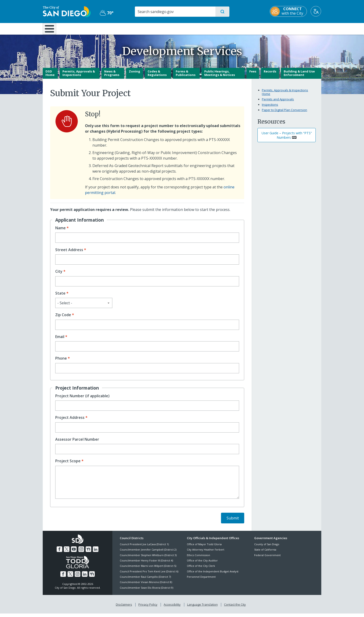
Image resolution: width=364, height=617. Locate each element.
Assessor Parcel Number (77, 443)
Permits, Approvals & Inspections (79, 76)
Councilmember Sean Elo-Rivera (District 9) (146, 591)
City (59, 275)
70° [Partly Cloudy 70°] (106, 13)
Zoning (135, 75)
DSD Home (50, 76)
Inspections (270, 108)
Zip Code (63, 318)
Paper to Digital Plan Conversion (284, 113)
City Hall (299, 28)
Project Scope (68, 464)
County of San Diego (267, 547)
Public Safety (253, 28)
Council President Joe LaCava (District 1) (144, 547)
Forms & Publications (186, 76)
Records (270, 75)
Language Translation (202, 608)
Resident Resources (125, 28)
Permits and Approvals (278, 102)
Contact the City (235, 608)
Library (208, 28)
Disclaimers (124, 608)
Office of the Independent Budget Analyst (213, 575)
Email (60, 340)
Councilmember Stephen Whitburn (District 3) (148, 558)
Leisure (82, 28)
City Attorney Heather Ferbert (206, 553)
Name (60, 231)
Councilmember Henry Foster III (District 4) (146, 564)
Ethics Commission (198, 558)
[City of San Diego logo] (67, 11)
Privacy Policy (148, 608)
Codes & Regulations (157, 76)
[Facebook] (59, 553)
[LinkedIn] (96, 553)
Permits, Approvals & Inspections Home (285, 95)
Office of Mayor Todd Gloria (204, 547)
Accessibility (172, 608)
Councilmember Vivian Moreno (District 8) (146, 586)
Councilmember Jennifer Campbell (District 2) (148, 553)
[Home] (52, 30)
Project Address (70, 421)
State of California (265, 553)
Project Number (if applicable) (82, 399)
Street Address (69, 253)
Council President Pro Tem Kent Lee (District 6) (149, 575)
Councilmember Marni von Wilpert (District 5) (148, 569)
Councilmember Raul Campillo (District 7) (145, 580)
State (60, 297)
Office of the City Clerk (201, 569)
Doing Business (166, 28)
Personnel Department (201, 580)
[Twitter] (67, 553)
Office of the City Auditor (202, 564)
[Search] (175, 12)
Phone (61, 362)
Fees (253, 75)
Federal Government (267, 558)
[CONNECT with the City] (289, 11)
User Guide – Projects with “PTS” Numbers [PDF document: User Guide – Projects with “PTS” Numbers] (287, 138)
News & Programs (112, 76)
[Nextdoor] (88, 553)
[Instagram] (81, 553)
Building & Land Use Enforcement (299, 76)
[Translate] (316, 11)
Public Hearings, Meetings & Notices (220, 76)
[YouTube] (74, 553)
